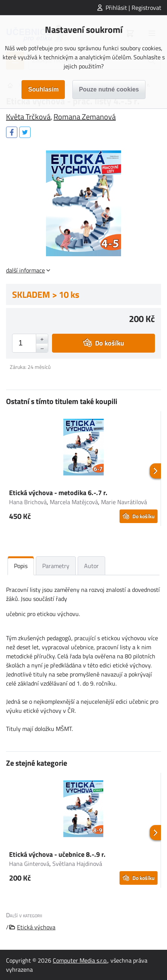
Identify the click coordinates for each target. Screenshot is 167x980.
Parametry (56, 566)
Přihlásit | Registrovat (133, 8)
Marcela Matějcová (74, 502)
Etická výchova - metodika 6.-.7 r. (58, 493)
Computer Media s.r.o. (80, 960)
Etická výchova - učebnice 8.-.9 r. (57, 854)
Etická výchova (36, 927)
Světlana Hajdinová (77, 864)
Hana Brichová (28, 502)
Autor (91, 566)
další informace (25, 270)
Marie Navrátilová (124, 502)
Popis (21, 566)
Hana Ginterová (29, 864)
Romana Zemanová (85, 117)
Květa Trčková (28, 117)
